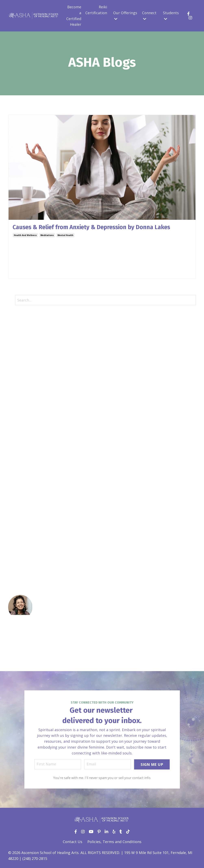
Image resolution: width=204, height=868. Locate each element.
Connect (149, 16)
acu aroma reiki (22, 339)
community (18, 362)
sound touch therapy (27, 549)
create (14, 368)
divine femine (20, 386)
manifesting (19, 497)
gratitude (17, 432)
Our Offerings (125, 16)
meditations (47, 235)
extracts (15, 415)
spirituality (18, 561)
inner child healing (25, 467)
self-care (16, 538)
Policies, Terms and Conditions (114, 842)
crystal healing (21, 380)
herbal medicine (22, 450)
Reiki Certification (96, 10)
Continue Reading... (27, 270)
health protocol (22, 444)
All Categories (20, 321)
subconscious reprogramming (35, 572)
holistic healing (22, 456)
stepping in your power (29, 567)
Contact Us (73, 842)
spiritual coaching (24, 555)
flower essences (22, 421)
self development (24, 532)
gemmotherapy (22, 426)
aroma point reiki (24, 345)
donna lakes (19, 392)
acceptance (18, 333)
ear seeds (17, 397)
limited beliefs (21, 491)
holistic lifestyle (23, 461)
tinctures (17, 578)
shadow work (20, 543)
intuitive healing (23, 479)
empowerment (21, 403)
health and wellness (25, 235)
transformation (22, 584)
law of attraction (24, 485)
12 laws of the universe (30, 327)
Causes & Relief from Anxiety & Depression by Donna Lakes (96, 227)
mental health (65, 235)
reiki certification (24, 514)
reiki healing (19, 520)
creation (16, 374)
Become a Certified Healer (74, 16)
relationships (20, 526)
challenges (18, 356)
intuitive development (28, 473)
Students (171, 16)
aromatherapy (21, 351)
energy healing (21, 409)
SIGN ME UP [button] (152, 765)
